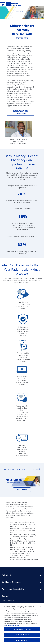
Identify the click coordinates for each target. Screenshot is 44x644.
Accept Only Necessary (22, 635)
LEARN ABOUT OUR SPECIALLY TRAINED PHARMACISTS (20, 112)
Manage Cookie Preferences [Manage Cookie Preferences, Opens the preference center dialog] (22, 629)
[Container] (8, 4)
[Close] (41, 606)
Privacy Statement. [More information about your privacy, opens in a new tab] (13, 625)
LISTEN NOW (22, 490)
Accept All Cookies (22, 640)
